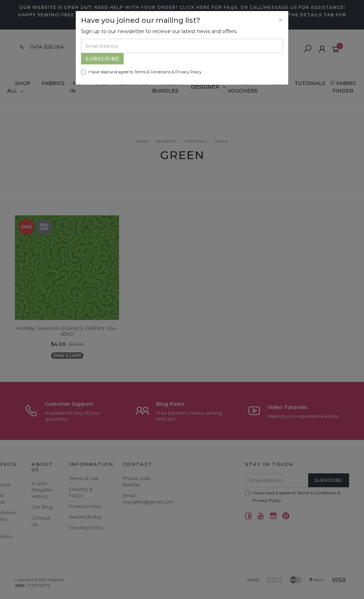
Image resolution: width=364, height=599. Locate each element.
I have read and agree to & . (142, 72)
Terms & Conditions (152, 72)
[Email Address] (182, 46)
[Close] (281, 20)
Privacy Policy (188, 72)
